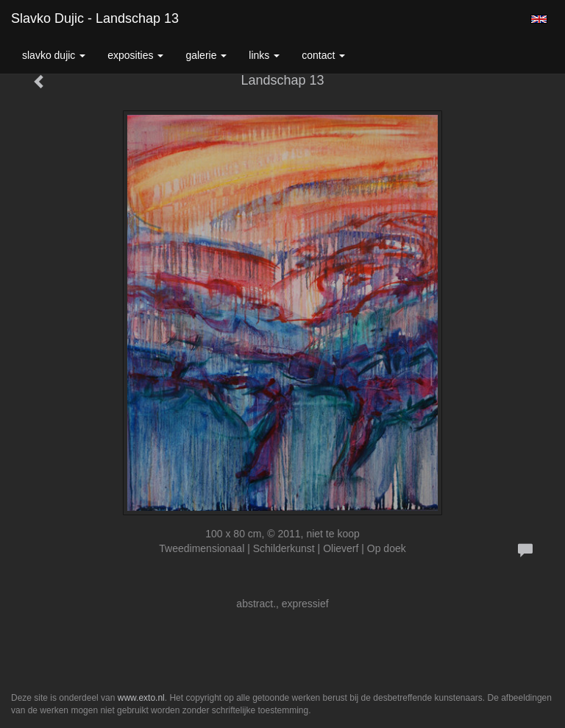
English (539, 19)
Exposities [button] (135, 55)
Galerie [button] (206, 55)
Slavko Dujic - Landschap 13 (95, 18)
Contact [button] (323, 55)
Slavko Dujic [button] (54, 55)
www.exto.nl (141, 698)
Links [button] (264, 55)
